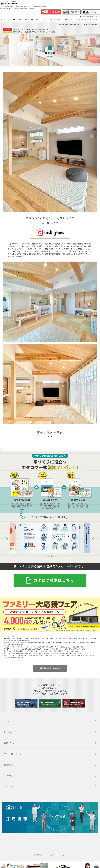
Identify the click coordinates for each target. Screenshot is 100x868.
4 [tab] (54, 556)
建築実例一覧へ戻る (52, 668)
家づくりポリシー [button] (49, 20)
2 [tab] (49, 556)
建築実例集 (28, 20)
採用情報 (90, 17)
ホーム (7, 721)
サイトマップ (96, 17)
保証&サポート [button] (61, 20)
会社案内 (84, 17)
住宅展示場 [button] (37, 20)
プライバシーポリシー (14, 754)
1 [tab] (46, 556)
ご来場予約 (75, 12)
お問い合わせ (10, 743)
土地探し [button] (71, 20)
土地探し (94, 12)
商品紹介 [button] (19, 20)
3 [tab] (51, 556)
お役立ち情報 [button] (80, 20)
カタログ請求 (55, 12)
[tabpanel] (50, 538)
